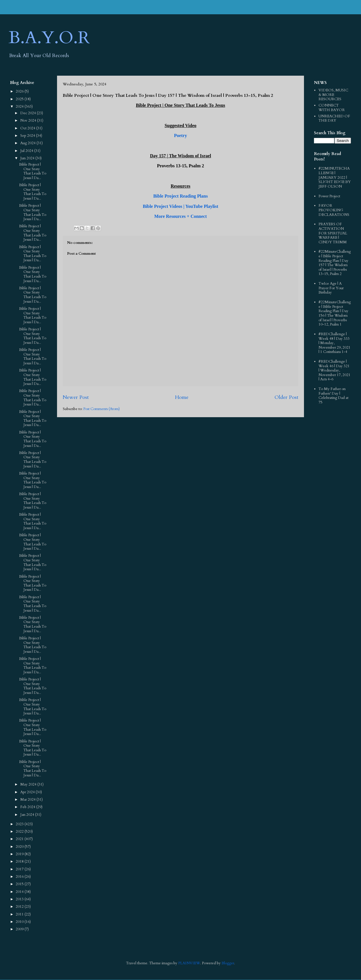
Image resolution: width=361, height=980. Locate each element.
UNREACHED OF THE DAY (334, 119)
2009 (20, 929)
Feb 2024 (28, 807)
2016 (20, 877)
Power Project (329, 196)
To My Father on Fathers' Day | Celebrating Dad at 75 (333, 396)
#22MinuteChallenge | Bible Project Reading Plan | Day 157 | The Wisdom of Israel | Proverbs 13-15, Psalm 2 (335, 263)
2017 (20, 869)
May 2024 (29, 784)
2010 (20, 922)
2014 (20, 892)
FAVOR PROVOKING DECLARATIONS (334, 210)
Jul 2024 (27, 151)
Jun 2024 (28, 158)
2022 (20, 832)
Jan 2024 (28, 815)
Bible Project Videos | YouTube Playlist (181, 206)
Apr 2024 (28, 792)
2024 (20, 107)
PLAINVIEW (189, 963)
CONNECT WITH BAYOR (332, 108)
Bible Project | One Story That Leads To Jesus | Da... (33, 171)
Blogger (228, 963)
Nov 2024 (29, 121)
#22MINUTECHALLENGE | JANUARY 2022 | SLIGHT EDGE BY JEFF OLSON (335, 177)
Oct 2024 (28, 128)
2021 (20, 839)
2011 (20, 914)
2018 (20, 861)
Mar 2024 (28, 800)
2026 (20, 91)
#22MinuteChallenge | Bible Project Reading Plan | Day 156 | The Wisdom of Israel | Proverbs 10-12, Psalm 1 (335, 313)
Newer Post (76, 397)
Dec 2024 (29, 113)
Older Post (286, 397)
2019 (20, 854)
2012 (20, 907)
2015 (20, 884)
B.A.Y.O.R (49, 38)
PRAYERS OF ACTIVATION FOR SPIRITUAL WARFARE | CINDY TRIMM (333, 233)
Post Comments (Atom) (102, 409)
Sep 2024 (28, 136)
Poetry (180, 135)
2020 (20, 847)
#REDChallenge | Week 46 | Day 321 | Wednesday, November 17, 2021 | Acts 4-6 (334, 370)
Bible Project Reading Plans (180, 196)
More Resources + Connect (180, 216)
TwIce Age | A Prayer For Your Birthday (331, 288)
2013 (20, 899)
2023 (20, 824)
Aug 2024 (28, 143)
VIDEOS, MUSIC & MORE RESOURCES (333, 95)
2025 (20, 99)
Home (182, 397)
